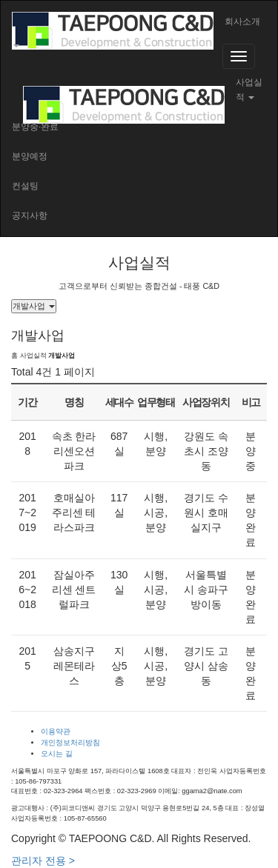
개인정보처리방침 (70, 742)
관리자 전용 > (43, 861)
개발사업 (34, 306)
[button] (139, 34)
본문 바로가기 (0, 0)
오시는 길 (57, 754)
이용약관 (56, 731)
